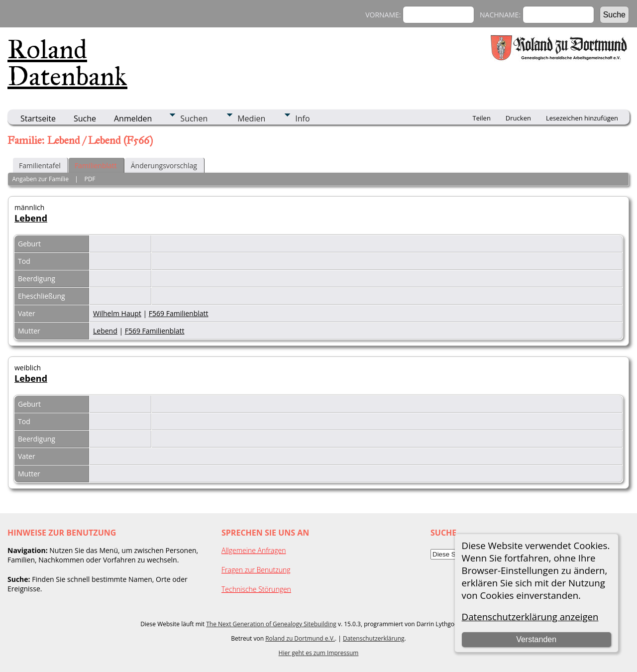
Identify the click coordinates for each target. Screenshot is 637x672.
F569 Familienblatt (179, 313)
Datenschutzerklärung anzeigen (530, 616)
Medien (251, 118)
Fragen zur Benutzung (256, 570)
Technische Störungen (256, 589)
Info (302, 118)
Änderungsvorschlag (164, 166)
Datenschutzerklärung (374, 638)
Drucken (518, 118)
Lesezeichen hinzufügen (582, 118)
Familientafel (40, 166)
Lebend (31, 218)
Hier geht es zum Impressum (319, 653)
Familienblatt (96, 166)
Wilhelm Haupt (117, 313)
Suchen (194, 118)
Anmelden (133, 118)
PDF (90, 179)
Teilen (482, 118)
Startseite (38, 118)
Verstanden (536, 639)
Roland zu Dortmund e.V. (300, 638)
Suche (85, 118)
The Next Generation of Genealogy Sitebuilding (271, 624)
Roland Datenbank (67, 63)
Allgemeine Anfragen (254, 550)
